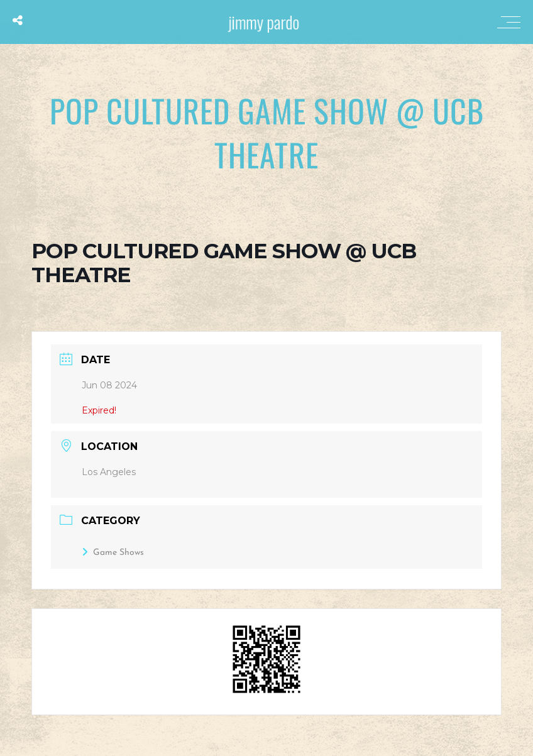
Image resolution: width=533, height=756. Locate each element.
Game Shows (113, 553)
